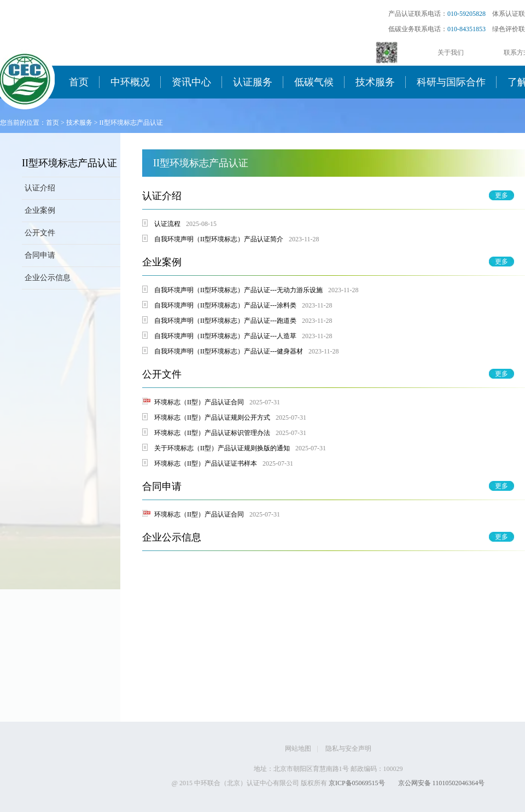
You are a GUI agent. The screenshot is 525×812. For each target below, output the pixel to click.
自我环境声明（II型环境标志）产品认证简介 (219, 239)
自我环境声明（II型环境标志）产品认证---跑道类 (225, 321)
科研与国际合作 (451, 82)
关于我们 (451, 53)
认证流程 (167, 224)
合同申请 (40, 255)
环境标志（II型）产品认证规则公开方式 (212, 417)
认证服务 (253, 82)
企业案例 (40, 210)
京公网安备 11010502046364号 (442, 783)
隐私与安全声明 (348, 749)
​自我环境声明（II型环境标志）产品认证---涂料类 (225, 305)
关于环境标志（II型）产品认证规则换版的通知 (222, 448)
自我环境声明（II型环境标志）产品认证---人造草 (225, 336)
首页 (79, 82)
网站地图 (298, 749)
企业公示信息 (48, 278)
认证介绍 (40, 188)
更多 (501, 195)
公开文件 (40, 233)
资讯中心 (191, 82)
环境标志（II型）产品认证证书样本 (206, 463)
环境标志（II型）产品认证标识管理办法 (212, 433)
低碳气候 (314, 82)
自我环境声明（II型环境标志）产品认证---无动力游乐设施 (238, 290)
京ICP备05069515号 (357, 783)
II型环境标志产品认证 (131, 123)
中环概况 (130, 82)
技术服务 (375, 82)
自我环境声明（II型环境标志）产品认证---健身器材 (229, 351)
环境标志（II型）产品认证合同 (199, 402)
